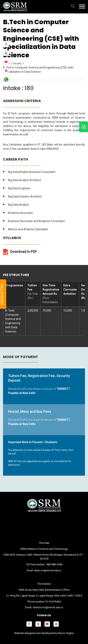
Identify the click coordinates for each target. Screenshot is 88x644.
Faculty (17, 64)
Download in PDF (24, 252)
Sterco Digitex (65, 633)
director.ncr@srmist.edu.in (48, 607)
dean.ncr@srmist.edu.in (48, 570)
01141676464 (53, 602)
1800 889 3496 (54, 564)
